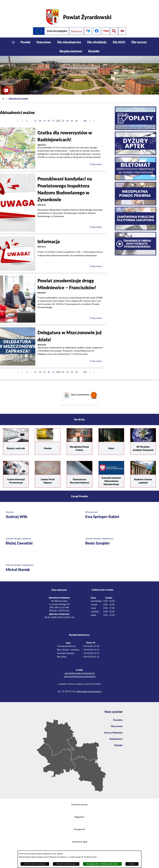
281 (85, 116)
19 (44, 116)
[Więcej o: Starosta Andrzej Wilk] (35, 510)
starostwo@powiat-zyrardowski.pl (80, 672)
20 (49, 116)
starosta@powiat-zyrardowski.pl (80, 669)
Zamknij (132, 864)
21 (53, 116)
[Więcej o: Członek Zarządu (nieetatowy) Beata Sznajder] (114, 537)
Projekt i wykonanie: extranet (80, 849)
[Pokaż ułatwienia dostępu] (114, 26)
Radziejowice (115, 736)
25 (72, 116)
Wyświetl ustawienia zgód (66, 864)
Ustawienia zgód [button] (79, 837)
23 (63, 116)
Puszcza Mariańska (112, 729)
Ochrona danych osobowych (35, 864)
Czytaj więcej (96, 160)
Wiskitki (118, 742)
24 (67, 116)
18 (40, 116)
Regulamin (79, 812)
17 (35, 116)
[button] (6, 91)
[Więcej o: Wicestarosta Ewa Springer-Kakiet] (114, 510)
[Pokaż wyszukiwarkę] (123, 26)
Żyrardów (117, 715)
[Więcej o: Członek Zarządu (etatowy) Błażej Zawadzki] (35, 537)
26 (76, 116)
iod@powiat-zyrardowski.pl (88, 687)
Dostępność (79, 825)
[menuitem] (13, 37)
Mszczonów (116, 722)
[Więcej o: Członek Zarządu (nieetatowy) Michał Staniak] (35, 563)
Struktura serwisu (79, 800)
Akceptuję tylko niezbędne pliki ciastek (102, 864)
